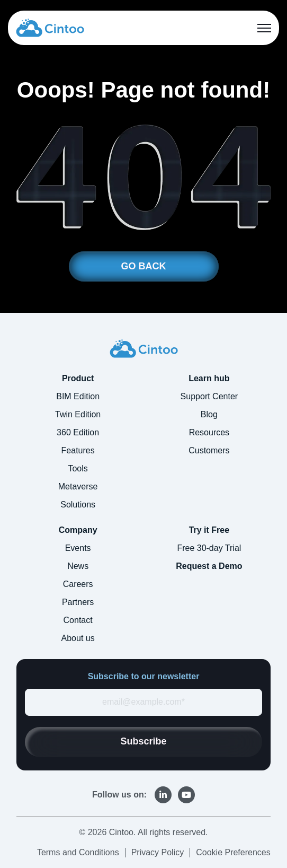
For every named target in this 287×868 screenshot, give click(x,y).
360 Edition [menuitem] (78, 432)
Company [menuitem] (78, 530)
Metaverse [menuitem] (78, 486)
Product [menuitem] (78, 378)
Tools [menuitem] (78, 468)
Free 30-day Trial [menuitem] (209, 548)
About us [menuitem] (78, 638)
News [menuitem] (78, 566)
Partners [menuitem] (78, 602)
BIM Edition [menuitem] (78, 396)
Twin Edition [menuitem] (78, 414)
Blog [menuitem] (209, 414)
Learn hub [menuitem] (209, 378)
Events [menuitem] (78, 548)
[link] (50, 27)
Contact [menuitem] (78, 620)
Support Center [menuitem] (209, 396)
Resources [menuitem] (209, 432)
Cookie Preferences (233, 852)
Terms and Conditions (78, 852)
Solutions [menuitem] (78, 505)
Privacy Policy (158, 852)
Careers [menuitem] (78, 584)
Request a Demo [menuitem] (209, 566)
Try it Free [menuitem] (209, 530)
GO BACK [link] (144, 266)
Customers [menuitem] (209, 450)
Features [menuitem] (78, 450)
